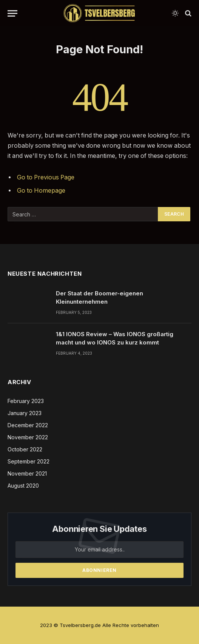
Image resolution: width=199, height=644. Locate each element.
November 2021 (27, 473)
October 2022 (25, 449)
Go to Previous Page (46, 177)
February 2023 (26, 401)
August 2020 (23, 486)
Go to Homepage (41, 191)
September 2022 (29, 461)
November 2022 (28, 437)
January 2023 (25, 413)
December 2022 (28, 425)
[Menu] (12, 13)
